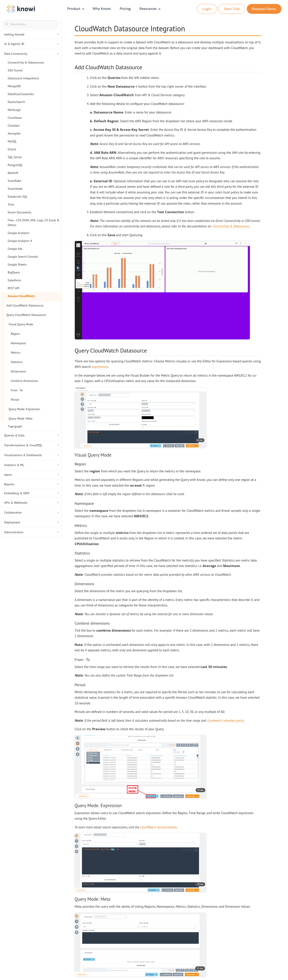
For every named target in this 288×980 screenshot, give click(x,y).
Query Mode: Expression (24, 409)
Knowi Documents (20, 212)
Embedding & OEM (31, 493)
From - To (17, 390)
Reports (31, 484)
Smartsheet (15, 189)
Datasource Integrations (23, 78)
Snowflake (14, 181)
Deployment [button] (31, 522)
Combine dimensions (24, 381)
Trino (11, 204)
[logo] (21, 9)
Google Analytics (19, 233)
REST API (14, 288)
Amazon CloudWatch (21, 296)
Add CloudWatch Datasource (25, 305)
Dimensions (18, 371)
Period (15, 400)
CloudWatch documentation (158, 827)
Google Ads (15, 249)
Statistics (17, 362)
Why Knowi (102, 9)
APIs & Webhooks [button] (31, 503)
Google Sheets (17, 264)
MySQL (12, 141)
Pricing (125, 9)
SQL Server (15, 157)
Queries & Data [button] (31, 435)
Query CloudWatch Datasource (26, 315)
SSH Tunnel (15, 70)
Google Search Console (23, 257)
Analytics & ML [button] (31, 465)
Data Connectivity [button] (31, 54)
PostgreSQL (15, 165)
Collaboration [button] (31, 512)
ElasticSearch (16, 102)
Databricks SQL (18, 197)
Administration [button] (31, 532)
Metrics (16, 353)
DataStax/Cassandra (21, 94)
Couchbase (15, 118)
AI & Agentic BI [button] (31, 44)
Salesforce (14, 280)
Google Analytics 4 (20, 241)
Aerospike (14, 133)
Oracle (12, 149)
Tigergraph (15, 426)
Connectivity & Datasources (26, 62)
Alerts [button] (31, 475)
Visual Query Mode (21, 324)
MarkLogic (14, 110)
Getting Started (31, 34)
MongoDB (14, 86)
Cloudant (14, 126)
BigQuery (14, 272)
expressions (100, 367)
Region (15, 334)
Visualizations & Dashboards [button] (31, 455)
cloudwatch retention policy (225, 720)
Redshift (13, 173)
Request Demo (264, 9)
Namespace (18, 343)
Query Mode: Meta (21, 418)
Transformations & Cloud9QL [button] (31, 445)
